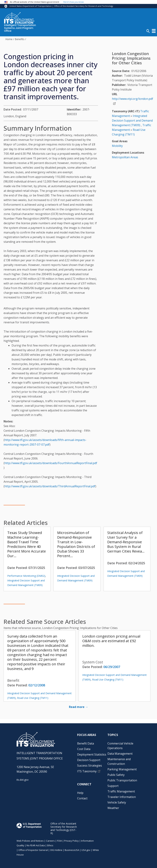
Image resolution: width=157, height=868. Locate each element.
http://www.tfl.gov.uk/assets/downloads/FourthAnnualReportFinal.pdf (51, 463)
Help (80, 793)
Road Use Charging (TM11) (33, 698)
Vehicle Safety (117, 802)
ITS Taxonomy (87, 771)
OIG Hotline (56, 850)
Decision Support (89, 760)
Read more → (78, 707)
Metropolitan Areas (125, 157)
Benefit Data (86, 743)
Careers (50, 841)
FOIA (59, 841)
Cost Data (84, 749)
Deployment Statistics (92, 754)
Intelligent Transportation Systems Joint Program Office (20, 28)
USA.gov (86, 850)
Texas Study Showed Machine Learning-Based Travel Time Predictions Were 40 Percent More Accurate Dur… (27, 544)
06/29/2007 (112, 667)
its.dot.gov (23, 780)
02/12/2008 (37, 685)
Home (9, 39)
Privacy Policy (71, 841)
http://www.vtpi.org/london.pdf (132, 99)
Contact (82, 798)
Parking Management (122, 769)
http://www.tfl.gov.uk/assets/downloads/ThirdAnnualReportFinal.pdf (50, 486)
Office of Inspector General (33, 850)
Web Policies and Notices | (31, 841)
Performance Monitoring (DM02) (26, 576)
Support (113, 786)
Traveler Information (122, 797)
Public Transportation (122, 780)
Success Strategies (90, 766)
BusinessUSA (72, 850)
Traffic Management (121, 791)
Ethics (50, 845)
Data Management (120, 754)
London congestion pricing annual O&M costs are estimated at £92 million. (111, 641)
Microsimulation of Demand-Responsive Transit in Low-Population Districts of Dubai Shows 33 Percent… (76, 544)
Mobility (117, 146)
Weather (113, 808)
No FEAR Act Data (36, 845)
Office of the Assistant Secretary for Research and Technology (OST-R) (64, 828)
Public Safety (116, 775)
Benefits (20, 39)
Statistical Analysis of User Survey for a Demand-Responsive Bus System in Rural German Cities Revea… (126, 542)
